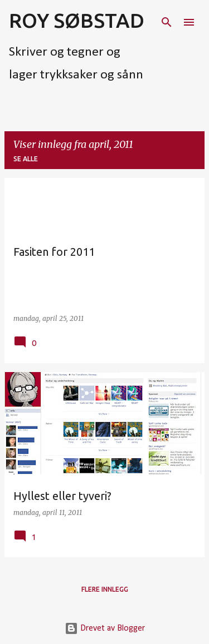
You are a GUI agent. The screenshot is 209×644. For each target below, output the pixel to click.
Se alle (26, 159)
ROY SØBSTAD (77, 20)
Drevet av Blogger (105, 628)
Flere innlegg (105, 589)
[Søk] (167, 22)
